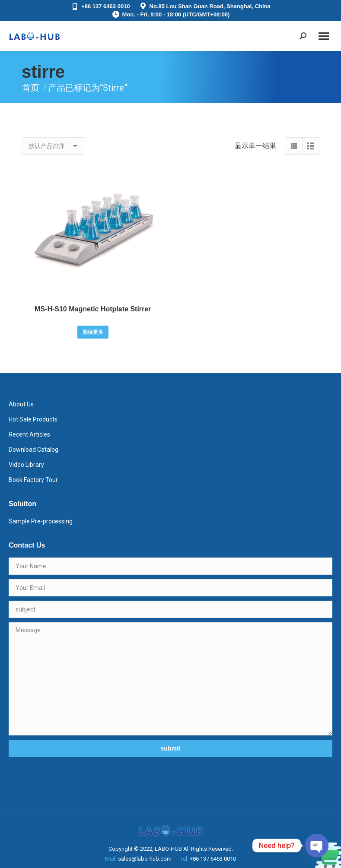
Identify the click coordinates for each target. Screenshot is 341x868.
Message (170, 679)
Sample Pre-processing (41, 521)
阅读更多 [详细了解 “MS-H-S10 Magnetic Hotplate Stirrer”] (93, 332)
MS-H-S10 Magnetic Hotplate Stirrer (93, 309)
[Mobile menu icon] (324, 36)
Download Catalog (33, 450)
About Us (21, 404)
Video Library (26, 465)
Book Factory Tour (33, 480)
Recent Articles (29, 434)
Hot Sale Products (33, 419)
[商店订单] (53, 146)
